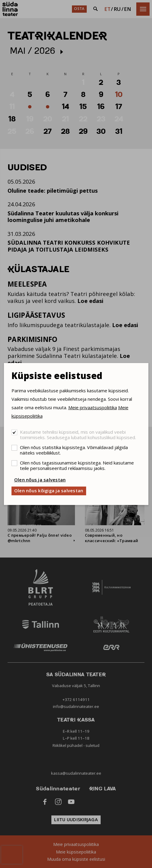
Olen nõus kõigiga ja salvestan (49, 490)
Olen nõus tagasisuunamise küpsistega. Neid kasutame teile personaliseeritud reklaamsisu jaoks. (77, 465)
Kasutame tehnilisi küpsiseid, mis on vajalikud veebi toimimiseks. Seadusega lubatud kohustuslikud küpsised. (78, 435)
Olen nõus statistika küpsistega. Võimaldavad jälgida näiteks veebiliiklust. (74, 450)
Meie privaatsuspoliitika (93, 407)
